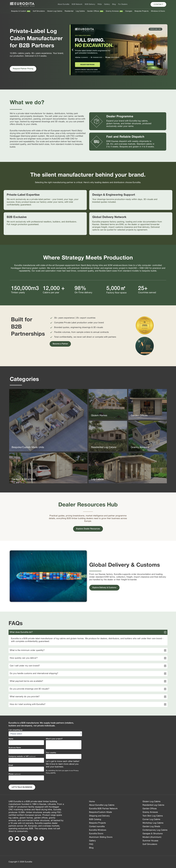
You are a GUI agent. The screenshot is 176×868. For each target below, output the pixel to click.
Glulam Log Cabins (55, 11)
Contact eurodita (97, 827)
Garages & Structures (153, 834)
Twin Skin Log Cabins (153, 816)
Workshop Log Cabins (153, 823)
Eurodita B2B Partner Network (103, 809)
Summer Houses (150, 841)
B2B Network (77, 4)
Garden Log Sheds (151, 827)
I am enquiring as (15, 730)
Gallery (107, 4)
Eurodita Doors (96, 834)
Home (92, 802)
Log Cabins (80, 11)
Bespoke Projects (142, 11)
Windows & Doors (158, 11)
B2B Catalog (95, 819)
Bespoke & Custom (19, 11)
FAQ (91, 844)
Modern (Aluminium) (152, 837)
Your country (51, 753)
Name (11, 739)
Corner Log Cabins (151, 819)
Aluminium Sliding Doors (101, 837)
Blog (114, 4)
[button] (158, 4)
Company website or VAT (22, 757)
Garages (129, 11)
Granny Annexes (112, 11)
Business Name (15, 748)
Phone (15, 774)
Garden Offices (93, 11)
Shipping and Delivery (99, 816)
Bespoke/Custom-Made (100, 812)
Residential (69, 11)
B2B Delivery (90, 4)
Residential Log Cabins (153, 805)
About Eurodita (63, 4)
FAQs (100, 4)
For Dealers (123, 4)
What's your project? (54, 739)
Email (11, 765)
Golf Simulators (39, 11)
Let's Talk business (22, 787)
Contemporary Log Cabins (155, 830)
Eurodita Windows (98, 830)
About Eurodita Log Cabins (102, 805)
